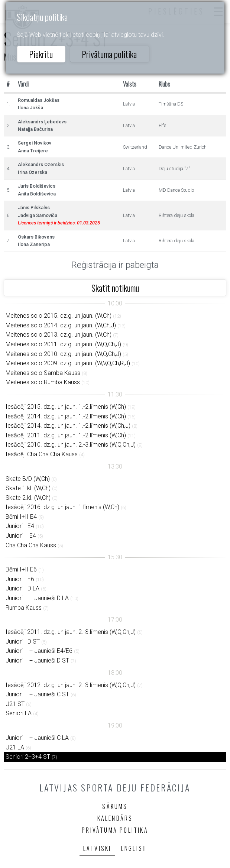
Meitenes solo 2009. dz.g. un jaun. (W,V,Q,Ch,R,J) (68, 363)
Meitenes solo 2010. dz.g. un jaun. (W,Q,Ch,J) (63, 354)
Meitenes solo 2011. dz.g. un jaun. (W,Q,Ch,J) (63, 344)
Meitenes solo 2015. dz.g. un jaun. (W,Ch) (59, 316)
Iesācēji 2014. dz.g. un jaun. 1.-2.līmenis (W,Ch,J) (68, 426)
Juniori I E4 (20, 526)
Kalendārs (115, 818)
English (134, 848)
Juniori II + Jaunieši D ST (37, 660)
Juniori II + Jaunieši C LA (37, 738)
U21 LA (15, 747)
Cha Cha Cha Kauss (31, 545)
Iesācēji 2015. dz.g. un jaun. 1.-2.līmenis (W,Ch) (66, 407)
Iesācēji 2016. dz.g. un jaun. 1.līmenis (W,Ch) (62, 507)
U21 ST (15, 704)
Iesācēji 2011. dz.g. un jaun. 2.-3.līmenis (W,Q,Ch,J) (71, 632)
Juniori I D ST (23, 642)
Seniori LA (19, 713)
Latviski (97, 848)
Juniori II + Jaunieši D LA (37, 598)
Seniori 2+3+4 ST (28, 757)
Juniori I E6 (20, 579)
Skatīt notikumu (115, 288)
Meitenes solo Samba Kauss (43, 373)
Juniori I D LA (22, 588)
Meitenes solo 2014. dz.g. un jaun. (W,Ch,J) (61, 325)
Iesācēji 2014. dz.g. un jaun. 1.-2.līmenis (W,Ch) (66, 416)
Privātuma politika (109, 54)
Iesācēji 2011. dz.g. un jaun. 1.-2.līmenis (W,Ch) (66, 435)
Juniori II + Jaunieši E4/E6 (39, 651)
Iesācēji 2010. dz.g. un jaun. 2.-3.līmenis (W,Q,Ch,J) (71, 445)
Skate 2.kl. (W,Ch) (28, 498)
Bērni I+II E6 (21, 569)
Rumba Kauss (24, 608)
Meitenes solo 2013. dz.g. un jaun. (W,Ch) (59, 335)
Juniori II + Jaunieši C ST (37, 694)
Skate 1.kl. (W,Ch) (28, 488)
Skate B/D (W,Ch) (28, 479)
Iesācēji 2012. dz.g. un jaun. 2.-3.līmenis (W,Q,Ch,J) (71, 685)
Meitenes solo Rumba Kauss (43, 382)
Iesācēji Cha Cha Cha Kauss (42, 454)
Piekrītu (41, 54)
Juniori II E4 (21, 536)
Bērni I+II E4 (21, 517)
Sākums (115, 806)
